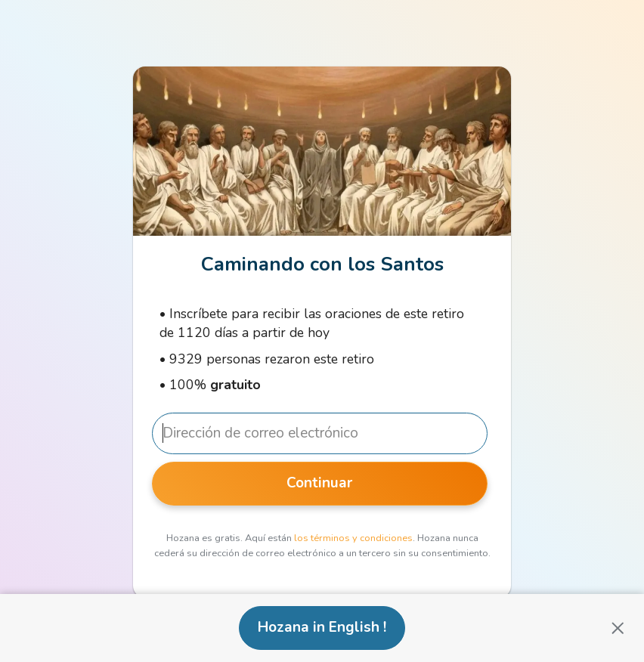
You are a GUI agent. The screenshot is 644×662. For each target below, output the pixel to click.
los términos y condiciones (353, 538)
